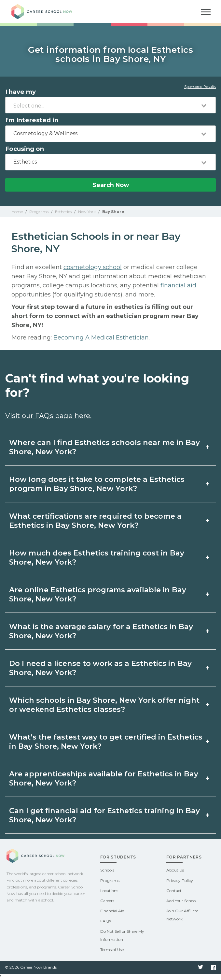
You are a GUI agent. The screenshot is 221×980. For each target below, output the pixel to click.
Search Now (111, 185)
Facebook (214, 968)
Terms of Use (112, 950)
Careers (107, 901)
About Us (175, 870)
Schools (107, 870)
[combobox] (110, 105)
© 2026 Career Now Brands (31, 967)
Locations (109, 891)
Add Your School (181, 901)
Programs (110, 880)
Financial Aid (112, 911)
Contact (174, 891)
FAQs (105, 921)
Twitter (200, 968)
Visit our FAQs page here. (48, 416)
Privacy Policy (180, 880)
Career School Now (47, 12)
